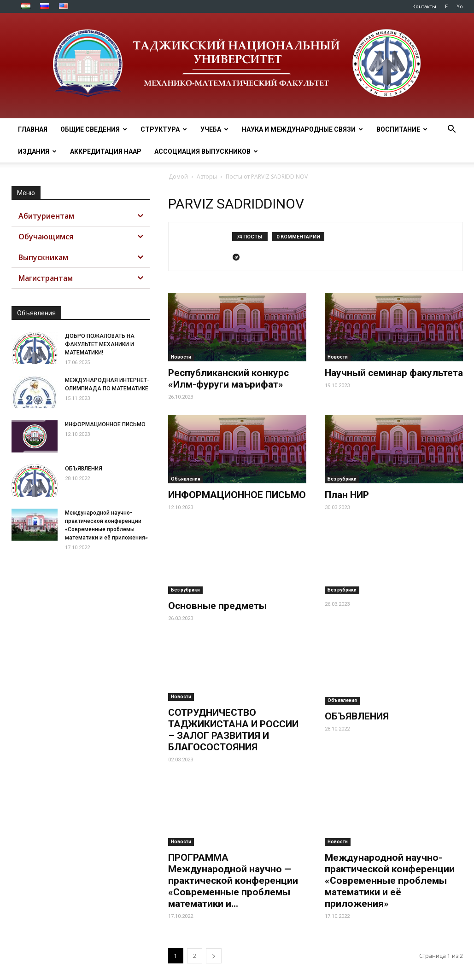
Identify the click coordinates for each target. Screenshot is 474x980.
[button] (452, 130)
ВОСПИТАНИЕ (402, 129)
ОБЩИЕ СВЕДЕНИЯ (94, 129)
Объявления (186, 479)
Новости (181, 357)
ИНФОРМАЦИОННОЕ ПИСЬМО (237, 495)
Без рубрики (342, 479)
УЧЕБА (214, 129)
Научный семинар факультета (394, 373)
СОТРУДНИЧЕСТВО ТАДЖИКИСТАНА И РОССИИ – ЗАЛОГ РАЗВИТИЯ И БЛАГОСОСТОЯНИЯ (233, 708)
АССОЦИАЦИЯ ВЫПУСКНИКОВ (206, 151)
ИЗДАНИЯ (37, 151)
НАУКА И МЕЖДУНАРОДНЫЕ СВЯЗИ (302, 129)
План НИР (347, 495)
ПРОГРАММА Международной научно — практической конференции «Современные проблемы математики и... (233, 858)
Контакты (424, 7)
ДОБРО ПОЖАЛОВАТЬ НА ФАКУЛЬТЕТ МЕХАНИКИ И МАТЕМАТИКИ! (100, 344)
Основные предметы (217, 606)
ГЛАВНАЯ (33, 129)
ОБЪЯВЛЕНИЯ (357, 716)
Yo (460, 7)
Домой (178, 177)
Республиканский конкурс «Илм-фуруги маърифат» (228, 379)
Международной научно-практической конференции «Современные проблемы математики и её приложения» (390, 858)
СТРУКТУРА (164, 129)
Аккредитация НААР (106, 151)
